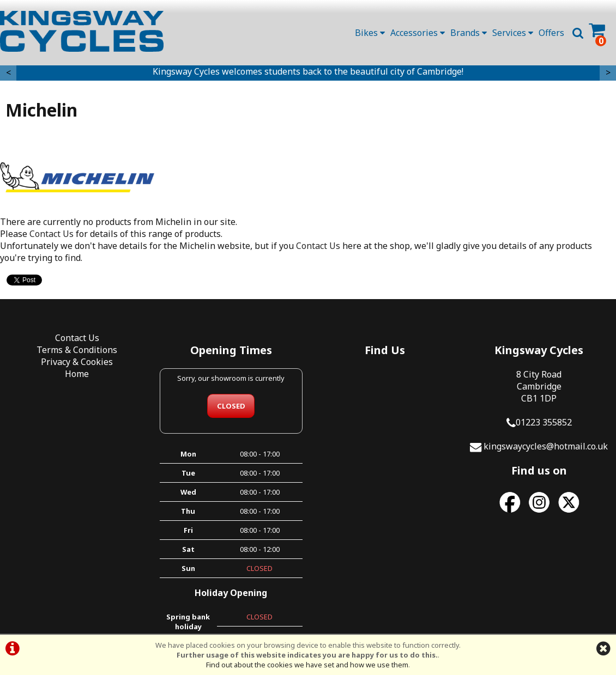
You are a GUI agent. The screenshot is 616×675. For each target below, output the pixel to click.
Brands (469, 33)
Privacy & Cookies (77, 362)
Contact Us (52, 234)
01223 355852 (544, 422)
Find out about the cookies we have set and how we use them (307, 665)
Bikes (370, 33)
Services (513, 33)
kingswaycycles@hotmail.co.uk (546, 446)
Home (77, 374)
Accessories (418, 33)
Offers (551, 33)
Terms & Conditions (77, 350)
